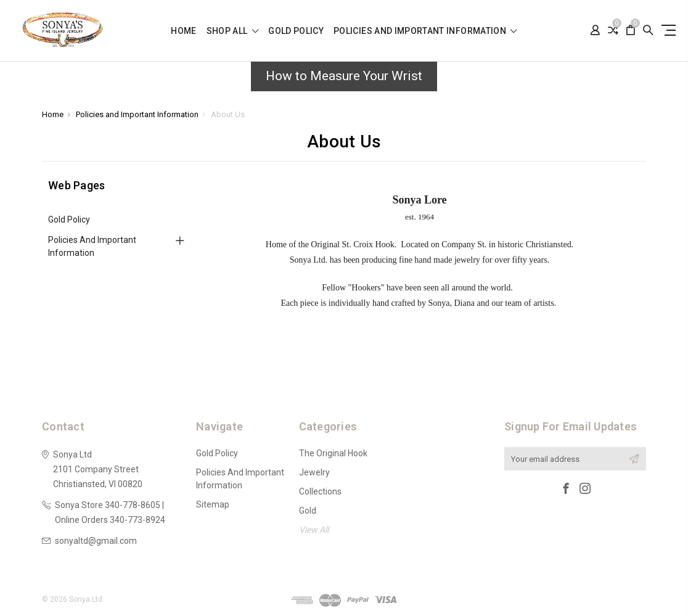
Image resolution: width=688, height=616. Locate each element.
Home (183, 31)
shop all (233, 31)
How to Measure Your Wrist (344, 76)
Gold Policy (296, 31)
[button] (344, 80)
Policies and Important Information (425, 31)
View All (314, 530)
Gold (308, 511)
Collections (320, 491)
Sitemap (213, 504)
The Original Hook (333, 453)
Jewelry (314, 472)
